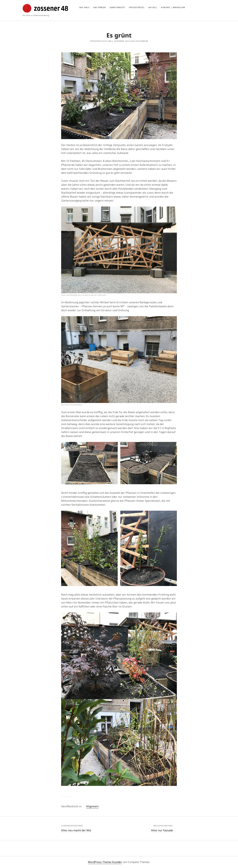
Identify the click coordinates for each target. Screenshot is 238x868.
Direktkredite (117, 7)
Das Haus (84, 7)
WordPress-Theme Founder (105, 862)
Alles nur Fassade (162, 830)
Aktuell (153, 7)
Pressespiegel (137, 7)
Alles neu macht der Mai (76, 830)
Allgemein (92, 806)
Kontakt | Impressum (173, 7)
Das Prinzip (100, 7)
